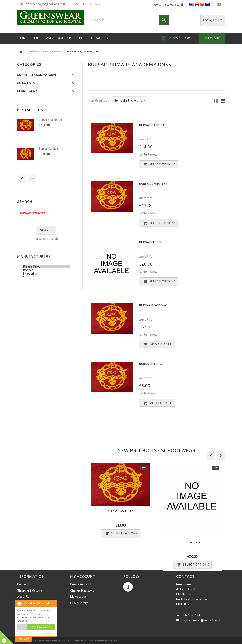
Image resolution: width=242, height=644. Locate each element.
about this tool (48, 633)
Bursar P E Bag (151, 364)
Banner (46, 270)
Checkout (212, 38)
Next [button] (32, 178)
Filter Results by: (99, 101)
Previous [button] (21, 178)
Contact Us (24, 584)
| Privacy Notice (78, 640)
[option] (121, 501)
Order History (79, 603)
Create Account (81, 584)
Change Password (82, 590)
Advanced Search (46, 239)
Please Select (46, 267)
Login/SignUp (213, 20)
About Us (23, 597)
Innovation (46, 274)
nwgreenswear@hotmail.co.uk (201, 620)
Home (21, 52)
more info (146, 139)
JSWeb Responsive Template (103, 640)
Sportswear (27, 91)
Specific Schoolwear (53, 52)
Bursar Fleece (151, 242)
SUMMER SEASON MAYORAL (37, 75)
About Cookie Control (19, 603)
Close (53, 604)
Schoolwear (34, 52)
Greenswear (43, 640)
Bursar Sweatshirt (155, 184)
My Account (78, 597)
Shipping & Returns (30, 590)
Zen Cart (66, 640)
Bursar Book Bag (153, 305)
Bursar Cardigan (153, 125)
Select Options (159, 164)
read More (23, 639)
